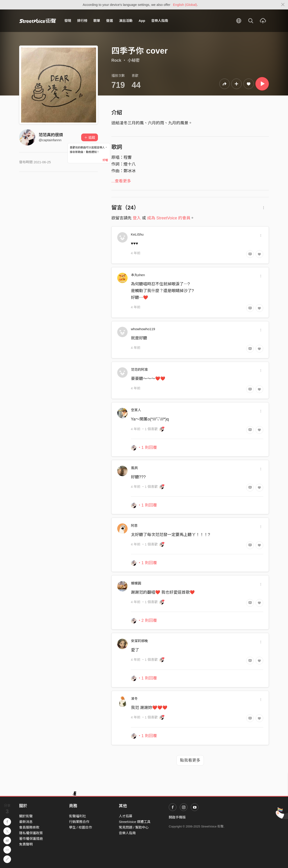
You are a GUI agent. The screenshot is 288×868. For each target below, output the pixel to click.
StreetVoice (38, 21)
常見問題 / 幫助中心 (134, 827)
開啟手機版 (177, 817)
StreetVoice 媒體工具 (135, 822)
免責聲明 (26, 844)
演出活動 (126, 21)
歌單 (97, 21)
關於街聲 (26, 816)
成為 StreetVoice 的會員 (169, 218)
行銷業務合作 (79, 822)
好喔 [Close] (105, 160)
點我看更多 (190, 760)
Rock (116, 60)
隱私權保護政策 (31, 833)
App (142, 21)
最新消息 (26, 822)
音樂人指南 (160, 21)
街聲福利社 (78, 816)
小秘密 (134, 60)
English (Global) (185, 5)
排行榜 (82, 21)
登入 (137, 218)
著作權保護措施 (31, 839)
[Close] (283, 5)
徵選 (110, 21)
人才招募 (126, 816)
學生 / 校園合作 (81, 827)
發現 (68, 21)
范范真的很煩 (51, 135)
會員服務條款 (29, 827)
